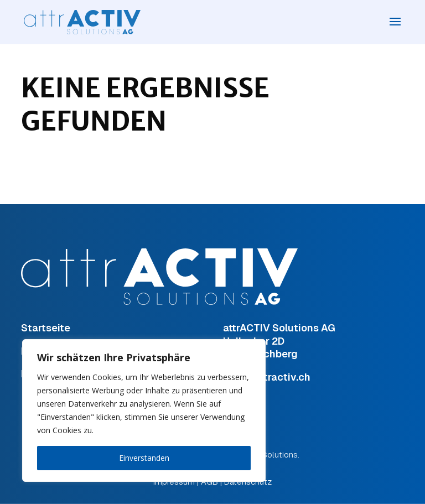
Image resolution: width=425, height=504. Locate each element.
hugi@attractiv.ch (267, 377)
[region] (144, 411)
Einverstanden (144, 458)
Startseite (46, 328)
